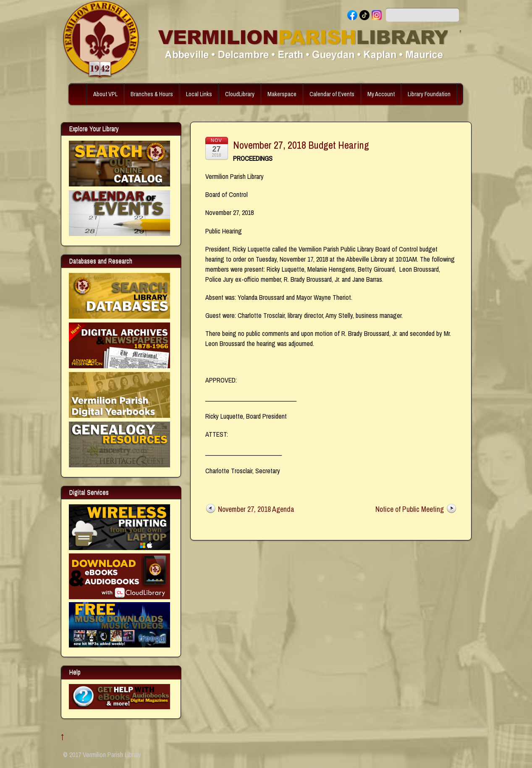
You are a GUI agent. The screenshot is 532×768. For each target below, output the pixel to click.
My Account (381, 94)
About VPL (105, 94)
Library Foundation (429, 94)
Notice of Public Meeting (410, 509)
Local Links (199, 94)
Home (79, 94)
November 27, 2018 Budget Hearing (301, 145)
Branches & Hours (152, 94)
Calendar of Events (332, 94)
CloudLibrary (240, 94)
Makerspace (282, 94)
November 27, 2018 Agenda (256, 509)
